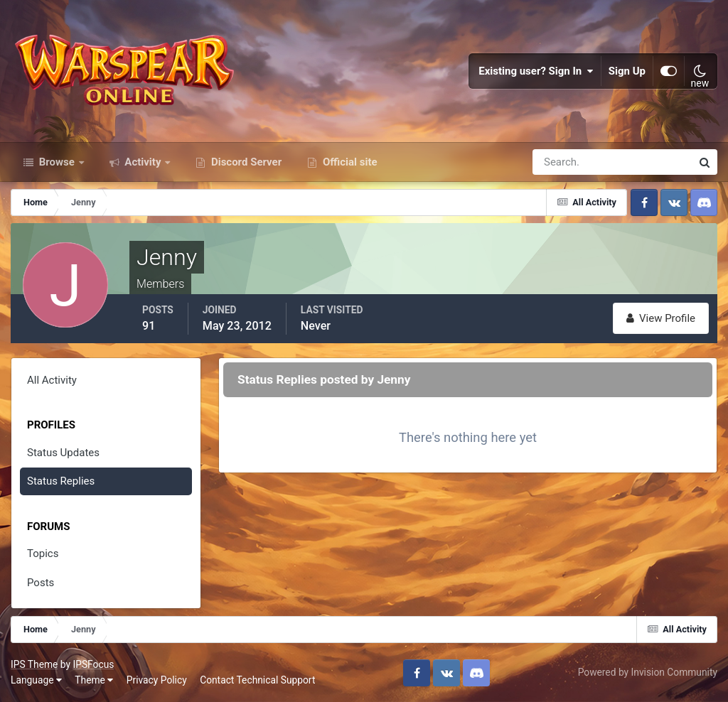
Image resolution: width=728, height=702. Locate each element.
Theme (94, 680)
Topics (43, 553)
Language (36, 680)
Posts (41, 583)
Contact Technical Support (257, 680)
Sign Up (627, 71)
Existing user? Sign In (536, 71)
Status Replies (61, 481)
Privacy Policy (157, 680)
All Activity (52, 380)
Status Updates (63, 453)
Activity (143, 162)
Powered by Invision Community (648, 672)
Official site (348, 162)
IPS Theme (34, 664)
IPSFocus (93, 664)
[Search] (563, 162)
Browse (57, 162)
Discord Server (245, 162)
